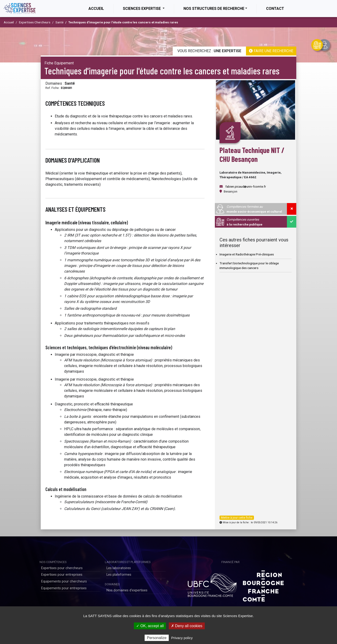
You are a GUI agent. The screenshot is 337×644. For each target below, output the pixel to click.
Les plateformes (119, 575)
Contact (275, 9)
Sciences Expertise (142, 9)
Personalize (157, 638)
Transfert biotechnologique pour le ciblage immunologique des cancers (249, 266)
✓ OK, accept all (150, 626)
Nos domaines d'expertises (127, 590)
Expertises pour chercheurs (62, 568)
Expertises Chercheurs (35, 22)
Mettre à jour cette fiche (237, 518)
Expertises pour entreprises (62, 575)
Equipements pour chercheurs (64, 581)
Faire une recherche (271, 51)
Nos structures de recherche (214, 9)
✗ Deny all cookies (187, 626)
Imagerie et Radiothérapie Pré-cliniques (247, 254)
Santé (59, 22)
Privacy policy (182, 638)
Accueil (101, 8)
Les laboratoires (119, 568)
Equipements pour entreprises (64, 588)
